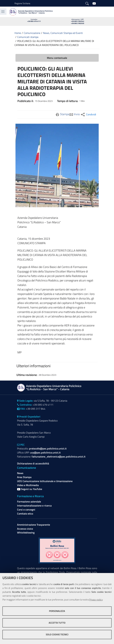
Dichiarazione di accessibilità (33, 463)
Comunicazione (32, 33)
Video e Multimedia (28, 485)
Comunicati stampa (28, 37)
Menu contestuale (57, 58)
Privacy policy (96, 600)
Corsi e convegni (26, 510)
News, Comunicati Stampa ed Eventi (63, 33)
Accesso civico (25, 529)
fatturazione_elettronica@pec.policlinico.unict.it (59, 457)
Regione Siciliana (22, 3)
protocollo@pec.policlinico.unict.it (48, 449)
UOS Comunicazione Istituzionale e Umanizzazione (45, 481)
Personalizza (57, 611)
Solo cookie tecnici (57, 634)
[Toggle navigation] (3, 12)
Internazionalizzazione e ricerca (34, 506)
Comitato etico (25, 514)
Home (18, 33)
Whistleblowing (26, 533)
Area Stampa (24, 477)
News (20, 473)
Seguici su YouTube (30, 489)
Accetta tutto (57, 623)
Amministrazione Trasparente (34, 525)
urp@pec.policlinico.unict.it (45, 453)
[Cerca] (87, 3)
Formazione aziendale (29, 502)
